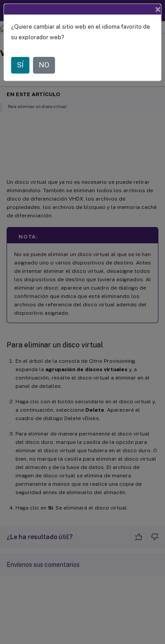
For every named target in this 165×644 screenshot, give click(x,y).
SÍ (20, 65)
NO (44, 65)
